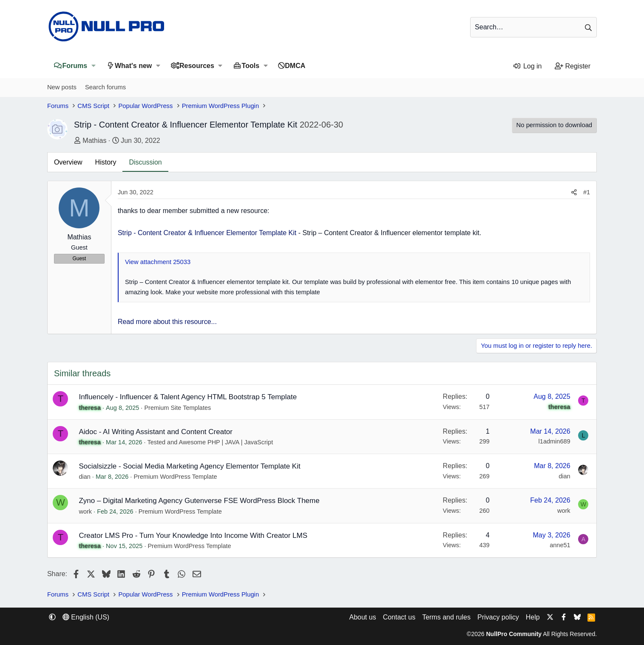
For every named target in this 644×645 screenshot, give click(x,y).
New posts (62, 87)
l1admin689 (555, 441)
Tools (251, 66)
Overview (68, 162)
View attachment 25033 (158, 262)
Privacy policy (498, 617)
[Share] (574, 192)
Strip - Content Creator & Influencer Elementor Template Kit (207, 233)
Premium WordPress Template (175, 477)
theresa (90, 408)
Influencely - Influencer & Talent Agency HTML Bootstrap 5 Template (188, 397)
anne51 (560, 545)
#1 (587, 192)
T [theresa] (61, 399)
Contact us (399, 617)
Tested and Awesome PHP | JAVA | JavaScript (210, 442)
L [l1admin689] (583, 435)
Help (533, 617)
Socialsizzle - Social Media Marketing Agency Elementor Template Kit (189, 466)
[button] (93, 66)
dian (84, 477)
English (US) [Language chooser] (86, 617)
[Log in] (527, 66)
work (85, 511)
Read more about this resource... (167, 322)
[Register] (573, 66)
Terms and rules (446, 617)
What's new (133, 66)
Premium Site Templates (177, 408)
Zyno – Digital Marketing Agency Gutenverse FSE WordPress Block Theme (199, 501)
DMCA (295, 66)
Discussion (145, 162)
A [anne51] (583, 539)
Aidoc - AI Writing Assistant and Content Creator (156, 432)
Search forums (105, 87)
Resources (197, 66)
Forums (75, 66)
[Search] (533, 27)
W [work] (61, 502)
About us (362, 617)
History (106, 162)
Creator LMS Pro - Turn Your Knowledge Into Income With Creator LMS (193, 536)
